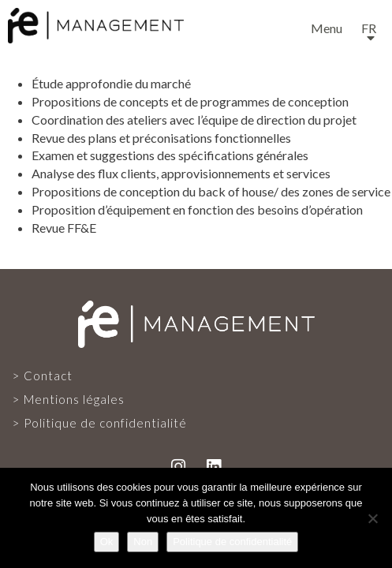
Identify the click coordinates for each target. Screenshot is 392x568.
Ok (107, 542)
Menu (327, 28)
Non (143, 542)
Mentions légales (74, 399)
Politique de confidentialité (105, 423)
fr (369, 28)
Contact (48, 376)
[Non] (372, 518)
